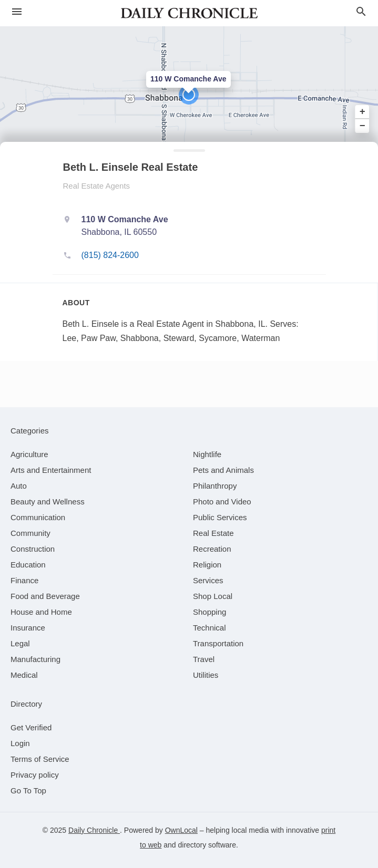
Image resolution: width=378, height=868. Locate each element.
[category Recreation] (212, 549)
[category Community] (30, 533)
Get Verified (31, 727)
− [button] (362, 126)
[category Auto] (19, 486)
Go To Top (28, 791)
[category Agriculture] (29, 454)
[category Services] (208, 580)
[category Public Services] (220, 517)
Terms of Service (40, 759)
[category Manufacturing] (35, 659)
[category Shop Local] (213, 596)
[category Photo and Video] (222, 502)
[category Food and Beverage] (45, 596)
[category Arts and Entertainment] (51, 470)
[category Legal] (20, 643)
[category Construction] (33, 549)
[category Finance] (24, 580)
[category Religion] (207, 565)
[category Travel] (204, 659)
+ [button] (362, 112)
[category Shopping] (210, 612)
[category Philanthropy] (215, 486)
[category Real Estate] (213, 533)
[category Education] (28, 565)
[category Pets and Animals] (223, 470)
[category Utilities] (206, 675)
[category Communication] (38, 517)
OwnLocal (181, 830)
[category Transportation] (218, 643)
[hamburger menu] (17, 12)
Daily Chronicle (94, 830)
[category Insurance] (28, 628)
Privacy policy (35, 775)
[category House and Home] (41, 612)
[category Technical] (210, 628)
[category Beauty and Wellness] (48, 502)
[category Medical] (24, 675)
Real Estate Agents (97, 186)
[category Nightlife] (207, 454)
